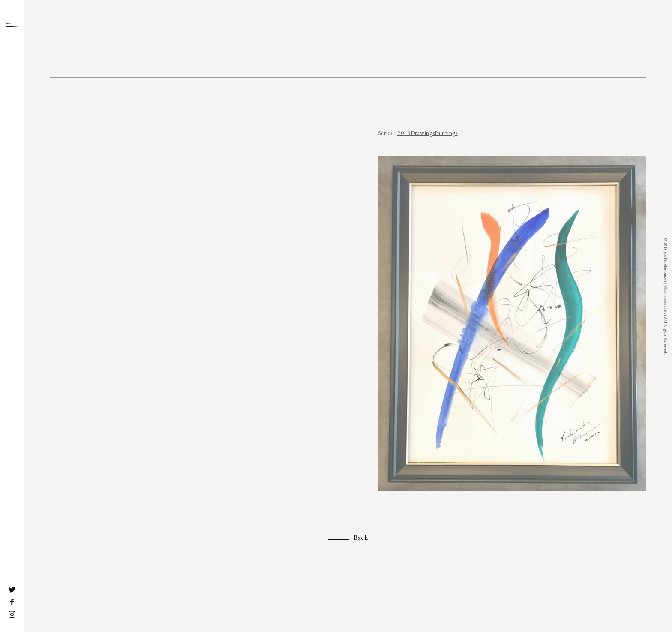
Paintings (446, 133)
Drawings (423, 133)
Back (361, 537)
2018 (404, 133)
